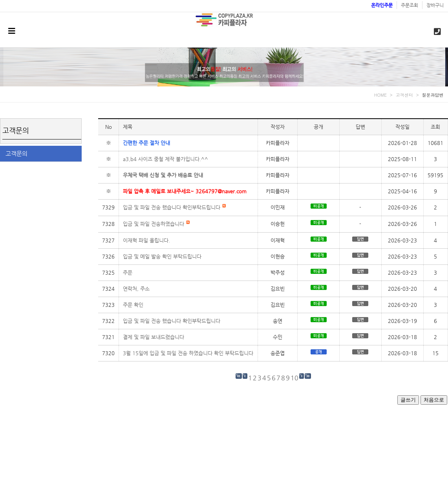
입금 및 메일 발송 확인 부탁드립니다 (162, 256)
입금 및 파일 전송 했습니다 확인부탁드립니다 (175, 207)
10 (294, 378)
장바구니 (435, 5)
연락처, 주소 (136, 289)
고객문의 (16, 153)
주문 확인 (133, 305)
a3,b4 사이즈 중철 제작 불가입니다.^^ (165, 159)
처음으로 (434, 400)
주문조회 (410, 5)
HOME (380, 95)
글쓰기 (408, 400)
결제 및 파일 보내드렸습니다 (154, 337)
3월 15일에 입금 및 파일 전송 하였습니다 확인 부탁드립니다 (188, 353)
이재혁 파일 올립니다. (146, 240)
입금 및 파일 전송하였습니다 (156, 224)
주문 (128, 272)
